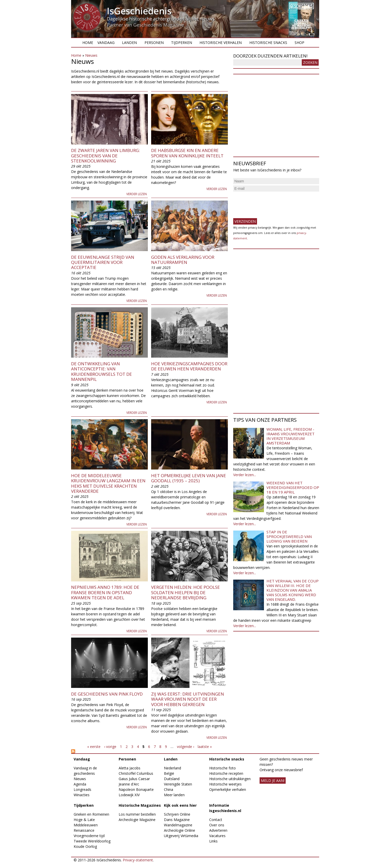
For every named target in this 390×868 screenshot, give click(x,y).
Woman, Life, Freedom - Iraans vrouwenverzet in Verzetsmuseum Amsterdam (291, 436)
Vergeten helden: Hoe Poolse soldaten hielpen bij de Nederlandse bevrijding (186, 592)
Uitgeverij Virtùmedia (181, 836)
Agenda (80, 784)
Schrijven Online (177, 814)
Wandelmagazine (178, 825)
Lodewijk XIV (129, 795)
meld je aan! (273, 781)
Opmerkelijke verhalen (228, 789)
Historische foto (222, 768)
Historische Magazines (140, 805)
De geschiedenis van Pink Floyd (107, 694)
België (169, 773)
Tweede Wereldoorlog (92, 841)
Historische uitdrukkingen (230, 779)
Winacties (82, 795)
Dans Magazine (177, 820)
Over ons (217, 825)
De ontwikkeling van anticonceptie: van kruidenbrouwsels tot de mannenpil (102, 371)
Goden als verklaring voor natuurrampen (183, 260)
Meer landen (174, 795)
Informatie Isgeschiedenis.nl (225, 808)
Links (213, 841)
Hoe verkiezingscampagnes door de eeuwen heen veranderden (189, 366)
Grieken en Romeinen (91, 814)
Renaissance (84, 830)
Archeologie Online (180, 830)
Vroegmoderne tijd (89, 836)
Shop (299, 43)
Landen (129, 43)
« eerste (94, 747)
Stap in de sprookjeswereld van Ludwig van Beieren (289, 536)
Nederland (172, 768)
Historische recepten (226, 773)
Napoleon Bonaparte (136, 789)
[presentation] (272, 203)
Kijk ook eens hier (180, 805)
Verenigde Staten (178, 784)
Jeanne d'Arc (129, 784)
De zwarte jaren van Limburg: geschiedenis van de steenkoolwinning (105, 156)
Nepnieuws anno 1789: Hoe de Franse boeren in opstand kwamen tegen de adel (105, 592)
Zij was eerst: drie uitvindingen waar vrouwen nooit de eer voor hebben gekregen (188, 699)
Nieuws (91, 55)
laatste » (205, 747)
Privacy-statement (138, 860)
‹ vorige (110, 747)
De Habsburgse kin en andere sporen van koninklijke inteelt (187, 153)
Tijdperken (182, 43)
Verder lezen (137, 194)
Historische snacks (268, 43)
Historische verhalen (221, 43)
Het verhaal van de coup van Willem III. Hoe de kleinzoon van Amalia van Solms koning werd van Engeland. (293, 590)
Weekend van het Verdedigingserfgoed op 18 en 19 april (293, 487)
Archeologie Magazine (137, 820)
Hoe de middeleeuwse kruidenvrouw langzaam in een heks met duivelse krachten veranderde (108, 483)
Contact (216, 820)
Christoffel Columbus (136, 773)
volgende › (186, 747)
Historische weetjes (225, 784)
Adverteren (218, 830)
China (169, 789)
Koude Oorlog (85, 846)
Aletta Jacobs (130, 768)
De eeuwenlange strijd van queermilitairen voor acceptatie (103, 262)
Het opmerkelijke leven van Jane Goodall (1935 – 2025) (189, 478)
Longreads (82, 789)
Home (88, 43)
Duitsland (172, 779)
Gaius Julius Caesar (134, 779)
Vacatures (217, 836)
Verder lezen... (245, 475)
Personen (154, 43)
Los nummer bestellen (137, 814)
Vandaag (106, 43)
